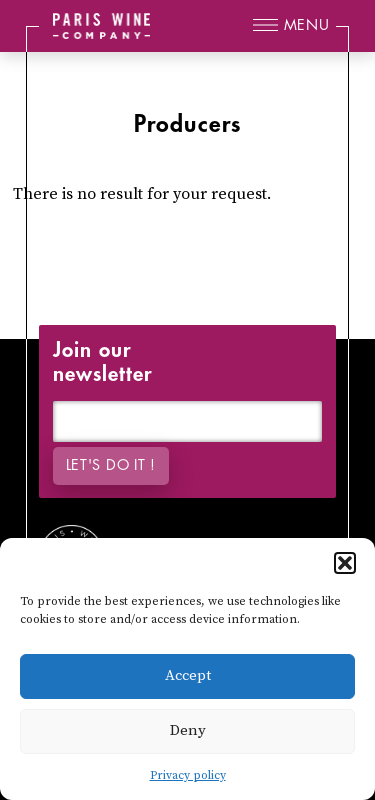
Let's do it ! (111, 465)
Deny (188, 730)
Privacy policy (188, 775)
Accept (188, 675)
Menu (307, 25)
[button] (345, 563)
